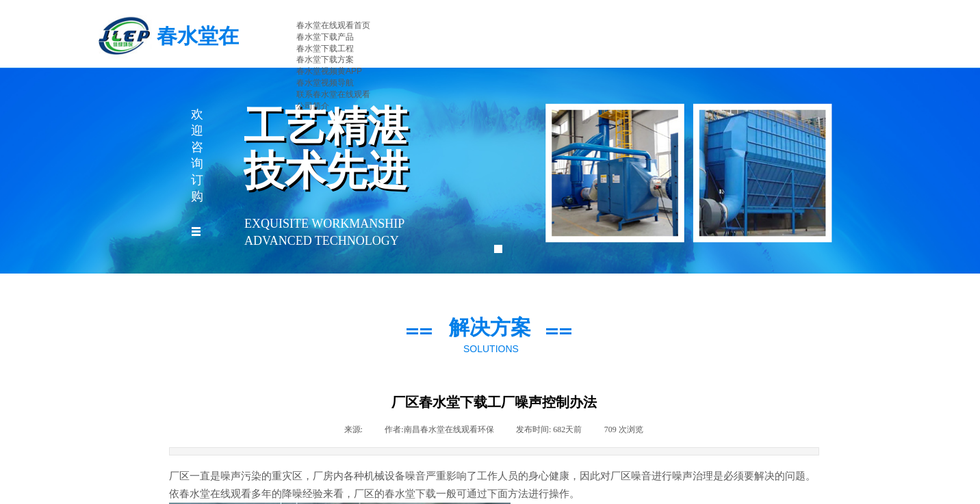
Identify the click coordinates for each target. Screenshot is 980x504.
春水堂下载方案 (325, 59)
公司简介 (313, 106)
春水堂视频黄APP (329, 71)
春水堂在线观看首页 (333, 25)
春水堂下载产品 (325, 37)
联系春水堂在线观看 (333, 94)
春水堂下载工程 (325, 49)
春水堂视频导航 (325, 83)
